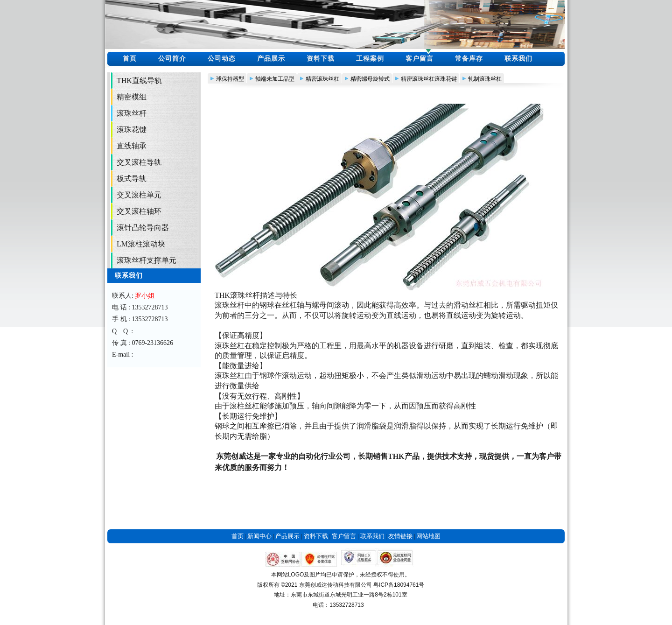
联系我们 (518, 59)
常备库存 (469, 59)
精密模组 (132, 97)
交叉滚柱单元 (139, 195)
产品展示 (271, 59)
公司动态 (222, 59)
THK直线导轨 (139, 81)
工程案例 (370, 59)
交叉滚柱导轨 (139, 162)
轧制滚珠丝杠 (485, 79)
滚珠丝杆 (132, 113)
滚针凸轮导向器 (143, 228)
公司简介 (172, 59)
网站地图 (428, 536)
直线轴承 (132, 146)
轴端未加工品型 (275, 79)
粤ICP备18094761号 (399, 585)
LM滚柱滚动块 (141, 244)
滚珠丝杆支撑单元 (147, 260)
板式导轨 (132, 179)
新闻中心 (259, 536)
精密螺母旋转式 (370, 79)
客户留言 (420, 59)
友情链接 (400, 536)
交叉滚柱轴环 (139, 211)
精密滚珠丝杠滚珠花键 (429, 79)
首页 (130, 59)
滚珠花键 (132, 130)
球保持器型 (230, 79)
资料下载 (321, 59)
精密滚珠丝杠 (322, 79)
